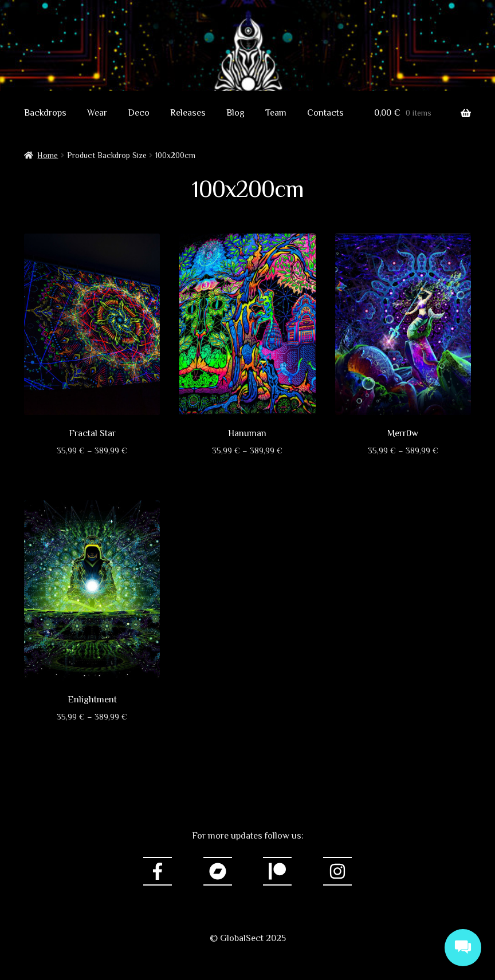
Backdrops (45, 113)
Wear (97, 113)
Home (48, 155)
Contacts (325, 113)
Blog (235, 113)
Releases (188, 113)
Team (276, 113)
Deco (139, 113)
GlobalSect (247, 49)
